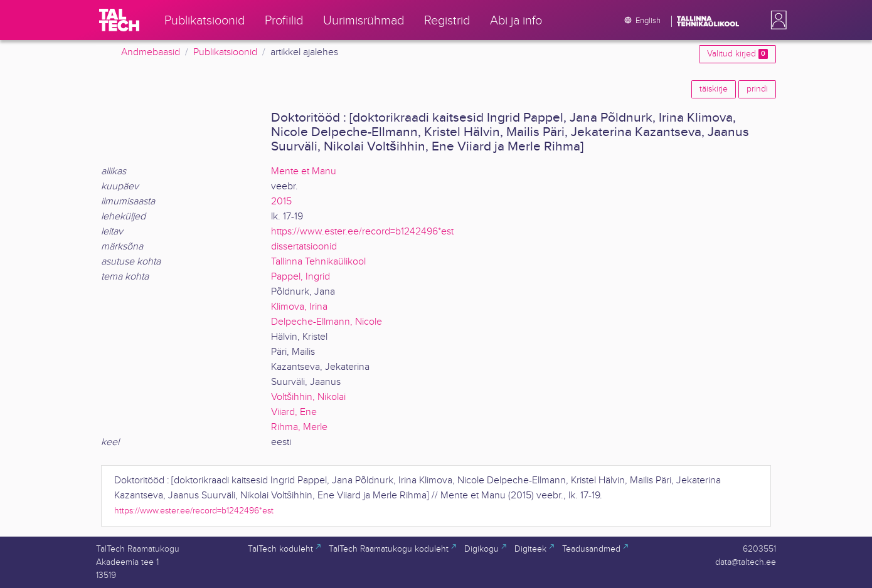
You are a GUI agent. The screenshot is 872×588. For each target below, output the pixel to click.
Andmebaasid (151, 52)
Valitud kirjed (737, 54)
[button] (776, 20)
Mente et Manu (304, 171)
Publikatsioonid (225, 52)
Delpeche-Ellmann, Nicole (327, 322)
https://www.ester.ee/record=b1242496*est (362, 232)
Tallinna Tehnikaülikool (318, 262)
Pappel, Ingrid (300, 277)
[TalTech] (119, 20)
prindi (757, 89)
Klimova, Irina (299, 307)
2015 (281, 202)
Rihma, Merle (299, 427)
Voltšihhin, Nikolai (308, 397)
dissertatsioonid (304, 247)
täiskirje (714, 89)
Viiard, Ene (294, 412)
